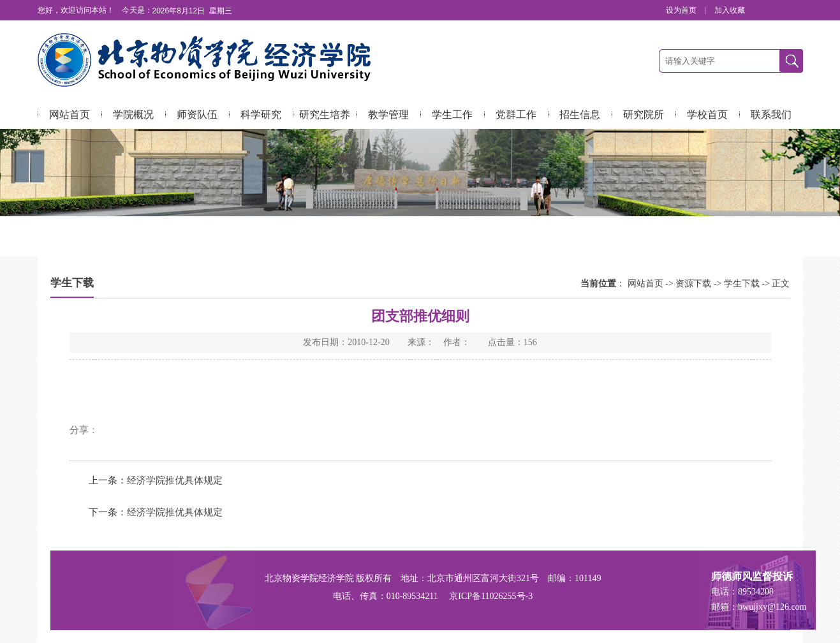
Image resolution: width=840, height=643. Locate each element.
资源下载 (693, 284)
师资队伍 (197, 115)
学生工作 (452, 115)
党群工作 (516, 115)
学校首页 (707, 115)
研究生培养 (325, 115)
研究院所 (644, 115)
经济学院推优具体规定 (175, 480)
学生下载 (742, 284)
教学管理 (388, 115)
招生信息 (580, 115)
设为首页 (682, 10)
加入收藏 (730, 10)
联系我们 (771, 115)
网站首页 (70, 115)
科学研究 (261, 115)
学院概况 (133, 115)
